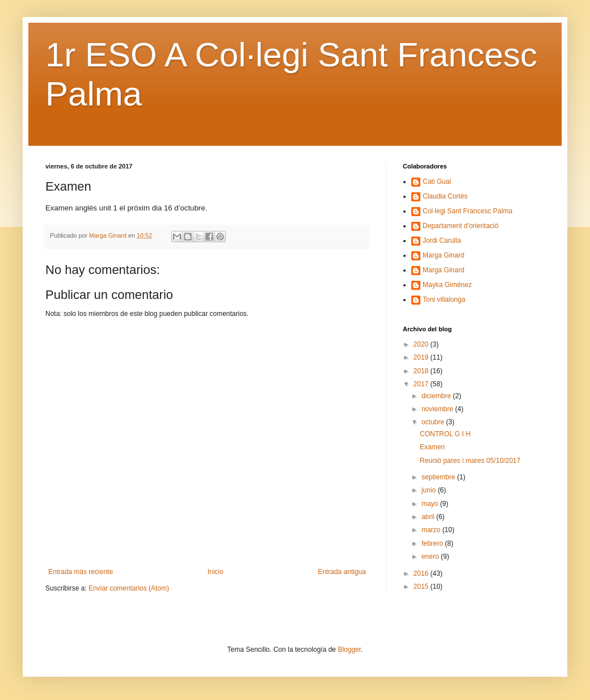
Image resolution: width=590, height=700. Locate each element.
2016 (422, 574)
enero (431, 556)
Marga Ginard (443, 255)
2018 (422, 371)
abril (429, 517)
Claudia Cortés (445, 196)
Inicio (216, 572)
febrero (433, 543)
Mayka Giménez (447, 285)
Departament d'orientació (461, 226)
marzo (432, 530)
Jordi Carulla (442, 241)
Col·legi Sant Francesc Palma (467, 211)
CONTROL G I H (445, 434)
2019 (422, 357)
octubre (434, 422)
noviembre (438, 409)
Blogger (349, 650)
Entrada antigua (342, 572)
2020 (422, 344)
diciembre (437, 396)
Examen (432, 447)
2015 (422, 587)
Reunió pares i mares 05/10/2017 (470, 461)
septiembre (439, 477)
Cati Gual (437, 182)
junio (430, 490)
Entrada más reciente (81, 572)
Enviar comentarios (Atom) (129, 588)
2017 (422, 384)
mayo (431, 504)
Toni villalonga (444, 300)
